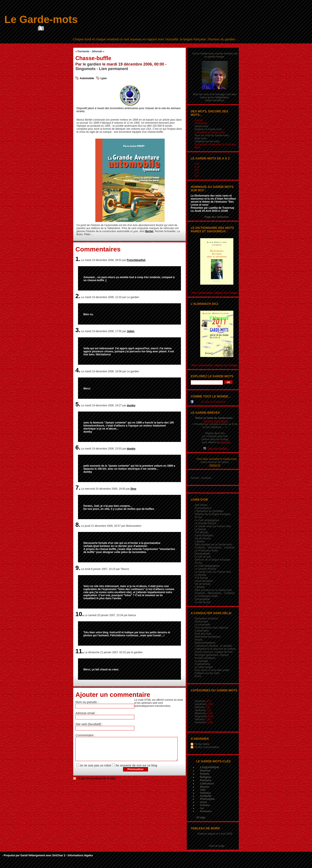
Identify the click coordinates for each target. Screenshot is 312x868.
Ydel (203, 790)
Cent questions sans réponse (211, 628)
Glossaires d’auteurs (206, 619)
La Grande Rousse (206, 523)
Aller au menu (154, 45)
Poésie (199, 640)
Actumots (200, 701)
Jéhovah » (98, 51)
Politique (205, 805)
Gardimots (201, 704)
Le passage (201, 661)
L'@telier (200, 541)
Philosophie (207, 799)
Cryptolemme (202, 664)
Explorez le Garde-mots (212, 376)
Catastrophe (202, 631)
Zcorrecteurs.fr (203, 508)
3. (78, 330)
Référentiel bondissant (207, 637)
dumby (131, 405)
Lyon (104, 78)
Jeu (202, 808)
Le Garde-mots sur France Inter (213, 526)
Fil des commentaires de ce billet (97, 783)
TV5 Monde (201, 532)
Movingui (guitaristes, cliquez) (212, 655)
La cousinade (202, 625)
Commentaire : (85, 735)
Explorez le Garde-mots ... (210, 129)
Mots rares (201, 138)
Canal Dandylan (204, 535)
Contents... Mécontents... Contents (215, 548)
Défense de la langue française (212, 514)
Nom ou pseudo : (87, 702)
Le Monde (200, 529)
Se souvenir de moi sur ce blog (136, 770)
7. (78, 488)
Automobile (87, 78)
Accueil (195, 478)
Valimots (199, 719)
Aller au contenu (135, 45)
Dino (133, 489)
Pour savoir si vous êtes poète (212, 670)
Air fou (198, 517)
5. (78, 404)
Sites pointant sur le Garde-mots (213, 545)
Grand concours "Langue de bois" (214, 652)
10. (80, 614)
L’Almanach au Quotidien (209, 511)
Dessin (205, 787)
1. (78, 259)
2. (78, 296)
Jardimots (200, 710)
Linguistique (210, 767)
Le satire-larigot (204, 667)
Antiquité (206, 796)
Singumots (85, 69)
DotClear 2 (59, 855)
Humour (205, 770)
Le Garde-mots (41, 19)
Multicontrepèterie (205, 643)
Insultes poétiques (205, 658)
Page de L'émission (217, 217)
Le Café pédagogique (207, 520)
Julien (131, 331)
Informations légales (80, 855)
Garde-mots (201, 126)
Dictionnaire (201, 622)
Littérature (207, 783)
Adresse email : (86, 713)
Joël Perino (201, 505)
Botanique (206, 811)
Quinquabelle (202, 554)
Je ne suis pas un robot (95, 770)
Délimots (200, 707)
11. (80, 651)
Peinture (206, 780)
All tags (201, 817)
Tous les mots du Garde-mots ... (213, 135)
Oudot (203, 802)
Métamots (200, 713)
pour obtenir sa (216, 442)
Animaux (206, 793)
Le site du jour (203, 557)
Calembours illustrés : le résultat (213, 646)
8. (78, 525)
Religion (206, 777)
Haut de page (217, 846)
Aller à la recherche (175, 45)
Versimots (200, 722)
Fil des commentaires (207, 747)
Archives (206, 478)
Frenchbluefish (136, 260)
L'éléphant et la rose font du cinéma (215, 649)
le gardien (92, 64)
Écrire (198, 676)
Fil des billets (202, 744)
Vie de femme (203, 538)
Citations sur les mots (207, 141)
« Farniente (82, 51)
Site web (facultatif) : (89, 724)
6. (78, 447)
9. (78, 568)
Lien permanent (114, 69)
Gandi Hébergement (33, 855)
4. (78, 370)
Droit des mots (203, 634)
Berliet (149, 231)
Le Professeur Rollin (206, 551)
